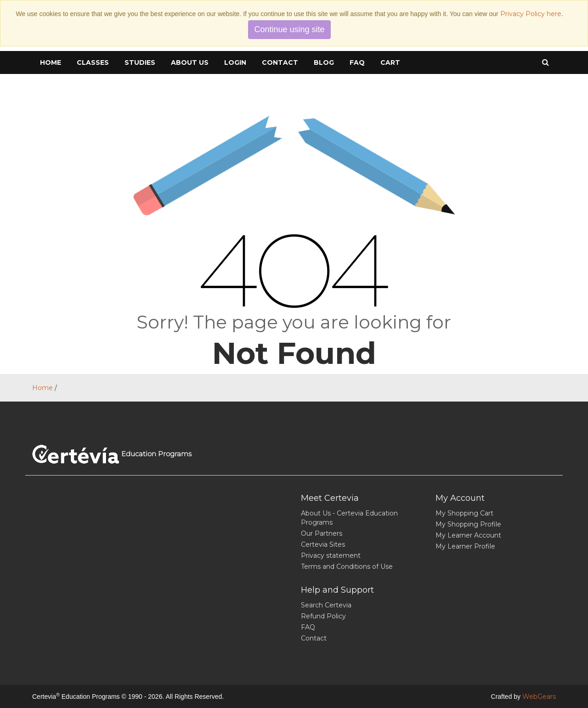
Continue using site (289, 29)
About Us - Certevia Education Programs (349, 518)
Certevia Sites (323, 544)
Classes (93, 62)
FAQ (357, 62)
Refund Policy (323, 616)
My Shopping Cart (464, 513)
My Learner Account (468, 535)
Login (235, 62)
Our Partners (322, 533)
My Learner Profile (465, 546)
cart (390, 62)
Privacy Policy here (531, 14)
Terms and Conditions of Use (347, 566)
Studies (140, 62)
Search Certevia (326, 605)
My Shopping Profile (468, 524)
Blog (324, 62)
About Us (190, 62)
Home (51, 62)
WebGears (539, 697)
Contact (280, 62)
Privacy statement (331, 555)
